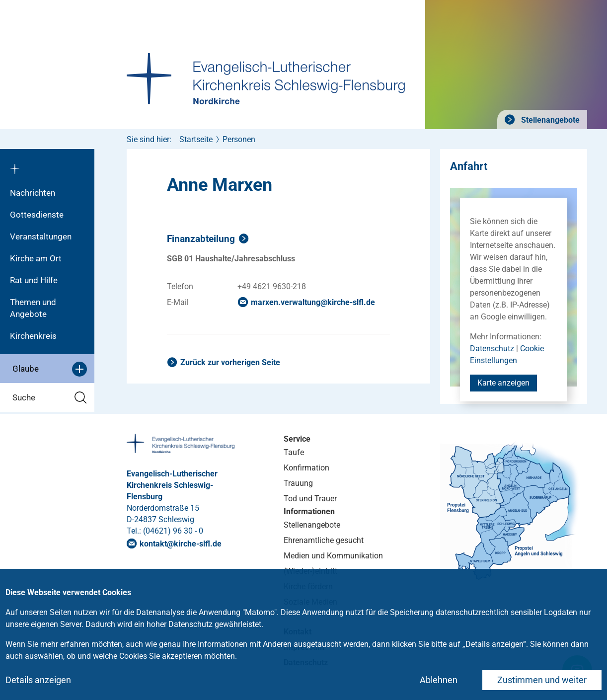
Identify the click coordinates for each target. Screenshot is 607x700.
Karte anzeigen (503, 383)
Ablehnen (439, 680)
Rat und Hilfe (34, 280)
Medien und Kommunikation (333, 556)
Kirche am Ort (36, 258)
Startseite (196, 139)
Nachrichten (33, 193)
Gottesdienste (37, 215)
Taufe (294, 452)
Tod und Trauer (310, 499)
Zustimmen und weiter (542, 680)
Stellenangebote (549, 120)
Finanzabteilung (201, 239)
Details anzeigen (38, 680)
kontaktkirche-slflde (181, 544)
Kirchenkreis (33, 336)
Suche (50, 398)
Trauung (298, 483)
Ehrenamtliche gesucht (324, 540)
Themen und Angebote (33, 308)
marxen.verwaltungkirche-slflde (313, 302)
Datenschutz (492, 349)
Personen (239, 139)
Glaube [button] (50, 369)
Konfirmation (306, 468)
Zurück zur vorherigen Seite (230, 362)
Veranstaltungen (41, 236)
